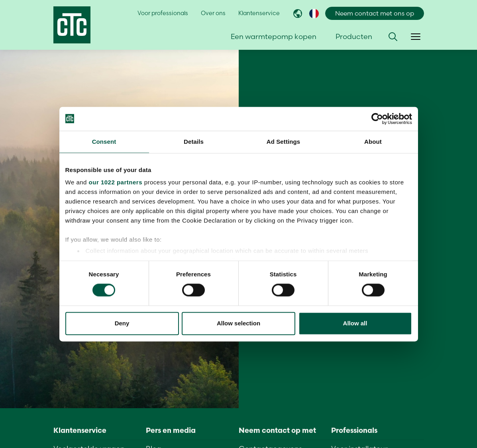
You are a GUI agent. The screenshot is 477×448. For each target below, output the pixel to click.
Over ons (213, 13)
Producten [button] (354, 36)
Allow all (355, 323)
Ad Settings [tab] (283, 142)
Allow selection (238, 323)
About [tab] (373, 142)
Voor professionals (163, 13)
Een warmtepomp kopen (274, 36)
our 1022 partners (116, 182)
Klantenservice (259, 13)
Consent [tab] (104, 142)
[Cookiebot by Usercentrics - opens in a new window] (377, 119)
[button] (393, 37)
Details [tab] (194, 142)
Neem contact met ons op (375, 13)
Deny (122, 323)
